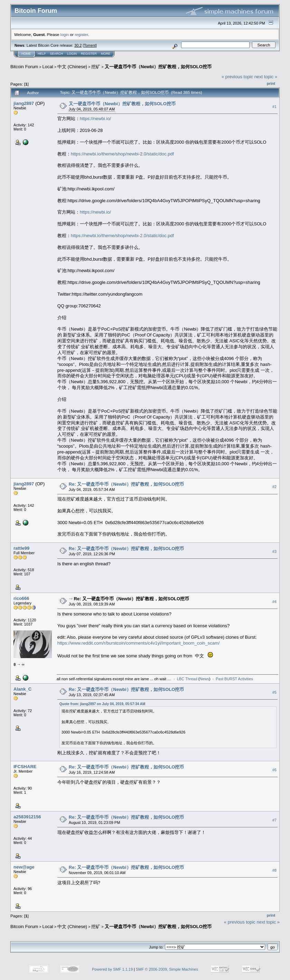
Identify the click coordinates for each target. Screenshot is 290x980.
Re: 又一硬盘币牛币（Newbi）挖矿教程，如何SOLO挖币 (127, 484)
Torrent (90, 45)
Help (42, 54)
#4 (274, 602)
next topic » (266, 77)
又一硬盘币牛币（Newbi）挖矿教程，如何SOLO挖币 (158, 67)
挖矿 (96, 67)
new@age (24, 867)
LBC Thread (187, 679)
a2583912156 (27, 817)
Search (57, 54)
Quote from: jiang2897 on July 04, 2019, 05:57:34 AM (102, 704)
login (65, 34)
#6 (274, 770)
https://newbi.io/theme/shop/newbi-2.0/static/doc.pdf (122, 154)
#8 (274, 870)
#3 (274, 551)
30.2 (78, 45)
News (205, 679)
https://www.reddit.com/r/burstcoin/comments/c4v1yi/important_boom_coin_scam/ (139, 643)
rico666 (21, 598)
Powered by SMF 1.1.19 (112, 969)
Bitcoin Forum (24, 67)
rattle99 (21, 548)
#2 (274, 487)
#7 (274, 820)
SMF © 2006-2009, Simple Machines (167, 969)
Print (271, 83)
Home (26, 54)
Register (89, 54)
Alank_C (22, 689)
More (106, 54)
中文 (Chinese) (72, 67)
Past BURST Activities (234, 679)
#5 (274, 692)
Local (48, 67)
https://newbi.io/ (95, 119)
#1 (274, 107)
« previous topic (237, 77)
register (81, 34)
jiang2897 (24, 103)
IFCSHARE (25, 767)
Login (72, 54)
